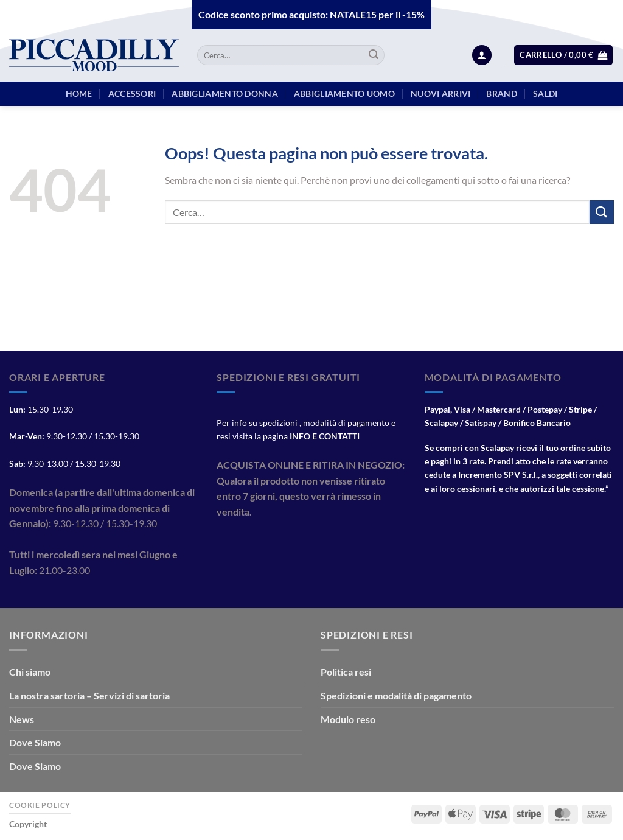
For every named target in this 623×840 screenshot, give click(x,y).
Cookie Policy (40, 805)
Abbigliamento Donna (224, 93)
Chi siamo (30, 672)
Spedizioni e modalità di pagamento (396, 695)
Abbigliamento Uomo (344, 93)
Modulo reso (348, 719)
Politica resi (346, 672)
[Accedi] (482, 55)
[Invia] (374, 55)
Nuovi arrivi (440, 93)
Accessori (132, 93)
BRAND (501, 93)
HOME (79, 93)
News (22, 719)
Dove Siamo (35, 742)
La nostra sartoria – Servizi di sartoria (89, 695)
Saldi (545, 93)
